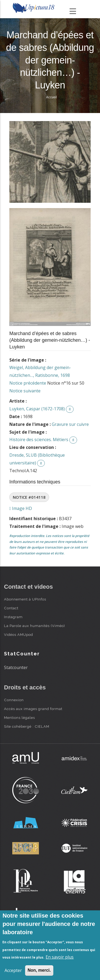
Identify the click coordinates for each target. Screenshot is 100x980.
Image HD (21, 508)
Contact (11, 608)
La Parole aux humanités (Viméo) (35, 626)
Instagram (13, 617)
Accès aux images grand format (33, 709)
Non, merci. (39, 970)
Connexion (14, 700)
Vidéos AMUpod (19, 634)
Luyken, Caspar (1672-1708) (37, 409)
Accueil (51, 97)
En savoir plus (60, 957)
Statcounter (16, 667)
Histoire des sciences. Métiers (39, 440)
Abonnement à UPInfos (25, 599)
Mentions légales (19, 718)
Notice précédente (28, 383)
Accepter (13, 970)
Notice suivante (25, 391)
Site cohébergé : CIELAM (27, 726)
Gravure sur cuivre (70, 424)
